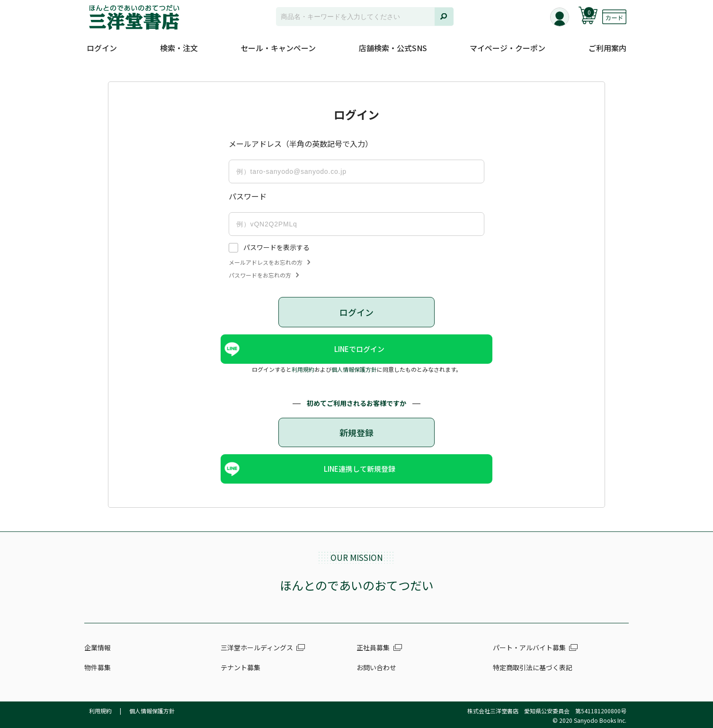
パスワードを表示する (276, 247)
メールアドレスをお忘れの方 (269, 262)
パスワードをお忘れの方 (264, 275)
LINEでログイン (360, 349)
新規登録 (356, 432)
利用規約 (303, 369)
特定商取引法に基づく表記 (533, 667)
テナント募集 (241, 667)
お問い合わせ (376, 667)
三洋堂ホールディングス (257, 647)
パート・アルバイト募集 (529, 647)
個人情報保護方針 (354, 369)
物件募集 (98, 667)
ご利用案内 (607, 48)
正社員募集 (373, 647)
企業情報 (98, 647)
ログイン (102, 48)
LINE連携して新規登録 (360, 469)
